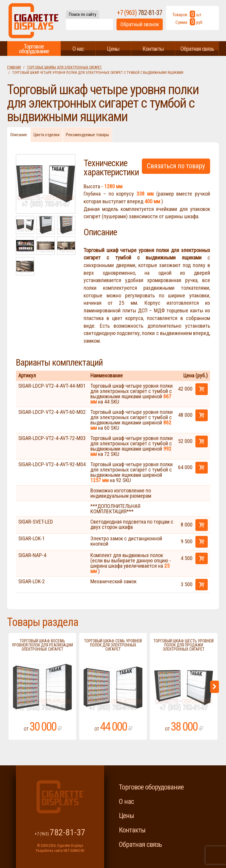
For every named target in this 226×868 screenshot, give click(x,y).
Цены (113, 49)
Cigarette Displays (34, 21)
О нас (78, 49)
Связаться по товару (176, 166)
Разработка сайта (49, 851)
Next (215, 687)
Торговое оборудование (34, 49)
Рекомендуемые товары (87, 135)
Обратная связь (197, 49)
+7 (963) (140, 13)
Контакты (153, 49)
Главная (14, 67)
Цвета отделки (46, 135)
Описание (19, 135)
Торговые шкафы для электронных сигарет (64, 67)
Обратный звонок (140, 24)
